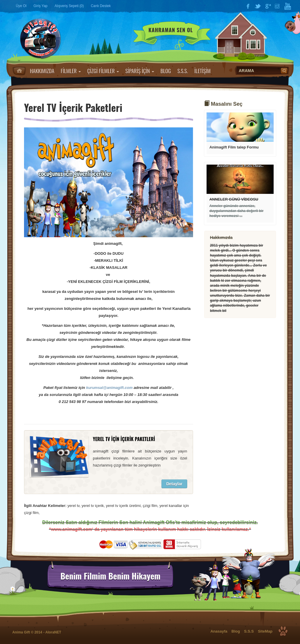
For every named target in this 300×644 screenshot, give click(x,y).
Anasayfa (19, 71)
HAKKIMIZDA (42, 71)
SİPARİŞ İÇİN (140, 71)
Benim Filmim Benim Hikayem (110, 576)
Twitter (258, 6)
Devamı (240, 127)
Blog (236, 631)
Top (283, 631)
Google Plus (268, 6)
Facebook (248, 6)
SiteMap (265, 631)
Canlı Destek (101, 6)
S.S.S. (183, 71)
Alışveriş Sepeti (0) (69, 6)
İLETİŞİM (202, 71)
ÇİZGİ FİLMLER (103, 71)
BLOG (166, 71)
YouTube (288, 6)
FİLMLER (71, 71)
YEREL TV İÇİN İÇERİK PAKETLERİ (124, 439)
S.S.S (249, 631)
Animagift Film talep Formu (234, 147)
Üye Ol (21, 6)
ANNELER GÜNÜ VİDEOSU (234, 199)
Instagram (278, 6)
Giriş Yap (40, 6)
